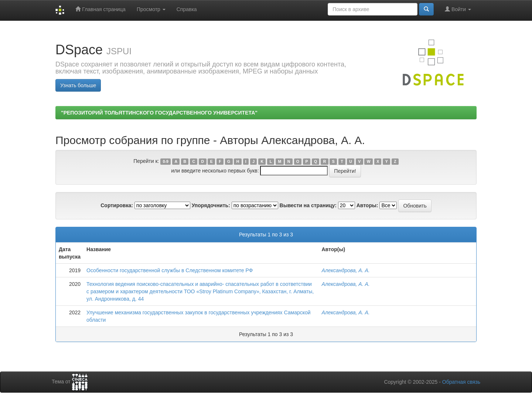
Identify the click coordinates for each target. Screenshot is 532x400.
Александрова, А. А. (345, 270)
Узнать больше (78, 85)
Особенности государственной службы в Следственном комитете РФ (170, 270)
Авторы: (367, 205)
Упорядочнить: (211, 205)
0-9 (166, 161)
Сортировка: (117, 205)
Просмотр (151, 9)
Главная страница (100, 9)
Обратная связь (461, 382)
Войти (458, 9)
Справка (187, 9)
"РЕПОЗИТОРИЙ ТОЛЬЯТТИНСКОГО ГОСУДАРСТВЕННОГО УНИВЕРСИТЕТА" (159, 113)
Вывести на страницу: (308, 205)
